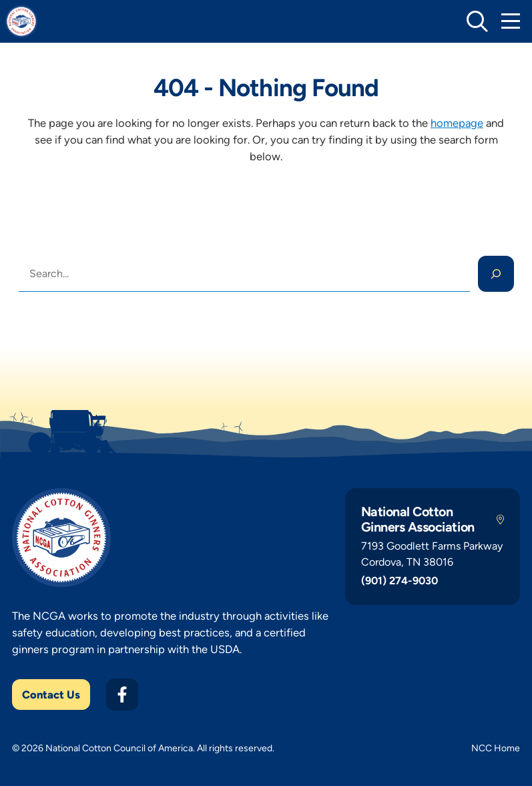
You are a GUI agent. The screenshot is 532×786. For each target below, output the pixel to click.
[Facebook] (122, 695)
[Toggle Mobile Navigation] (511, 21)
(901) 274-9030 (400, 581)
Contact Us (51, 695)
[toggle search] (477, 21)
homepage (457, 123)
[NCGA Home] (21, 21)
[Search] (496, 274)
